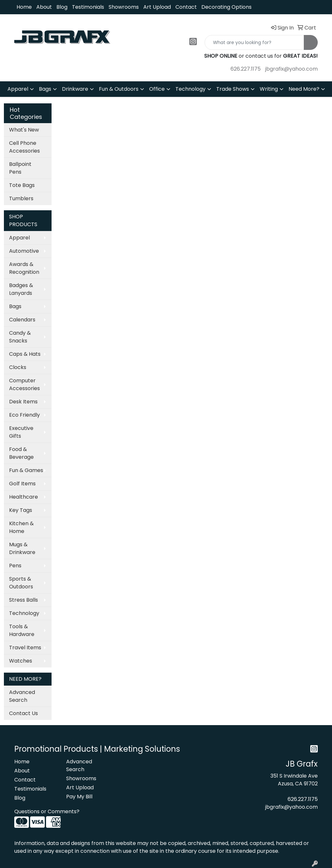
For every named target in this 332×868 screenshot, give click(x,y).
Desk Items (23, 402)
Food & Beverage (21, 453)
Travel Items (25, 648)
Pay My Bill (79, 797)
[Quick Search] (254, 42)
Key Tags (21, 510)
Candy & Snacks (20, 337)
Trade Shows (233, 89)
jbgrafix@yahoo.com (291, 69)
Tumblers (21, 198)
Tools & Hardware (22, 630)
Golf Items (22, 484)
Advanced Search (22, 696)
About (44, 7)
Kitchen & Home (21, 527)
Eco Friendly (24, 415)
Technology (190, 89)
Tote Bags (22, 185)
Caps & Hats (25, 354)
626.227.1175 (246, 69)
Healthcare (24, 497)
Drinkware (75, 89)
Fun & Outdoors (119, 89)
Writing (269, 89)
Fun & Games (26, 470)
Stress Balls (24, 600)
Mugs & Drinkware (22, 548)
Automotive (24, 251)
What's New (24, 130)
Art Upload (157, 7)
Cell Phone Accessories (24, 147)
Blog (62, 7)
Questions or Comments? (47, 811)
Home (24, 7)
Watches (21, 661)
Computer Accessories (24, 384)
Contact (186, 7)
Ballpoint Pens (20, 168)
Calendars (22, 320)
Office (157, 89)
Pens (15, 566)
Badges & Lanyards (21, 289)
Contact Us (24, 713)
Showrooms (124, 7)
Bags (45, 89)
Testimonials (88, 7)
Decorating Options (226, 7)
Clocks (18, 367)
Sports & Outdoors (21, 583)
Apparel (18, 89)
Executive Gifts (21, 432)
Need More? (304, 89)
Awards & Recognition (24, 268)
